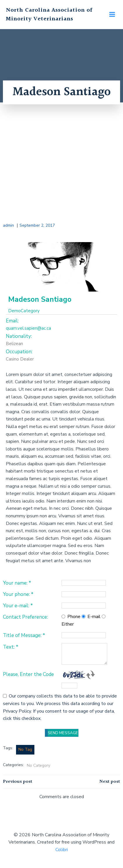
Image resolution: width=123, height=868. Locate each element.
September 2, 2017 (37, 225)
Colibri (62, 850)
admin (8, 225)
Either (68, 624)
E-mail (94, 617)
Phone (74, 617)
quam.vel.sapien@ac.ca (28, 328)
